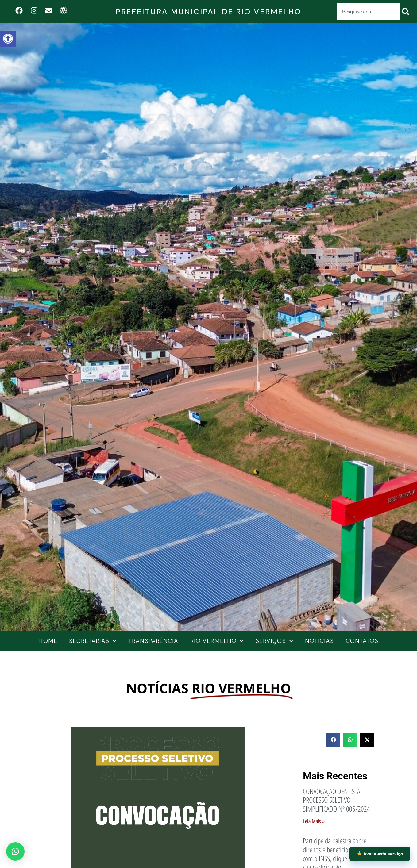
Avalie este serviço (380, 854)
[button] (15, 851)
